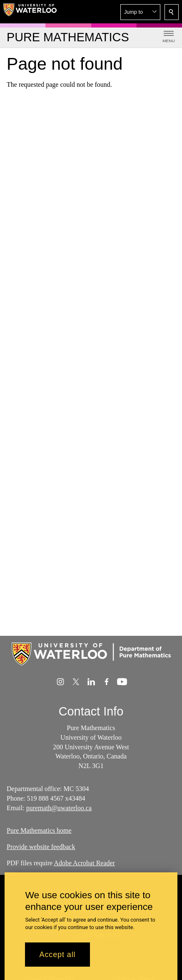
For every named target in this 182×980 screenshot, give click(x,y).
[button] (140, 12)
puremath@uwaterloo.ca (59, 807)
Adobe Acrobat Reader (84, 863)
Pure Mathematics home (39, 830)
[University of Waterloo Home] (30, 12)
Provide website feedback (41, 847)
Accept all (57, 957)
